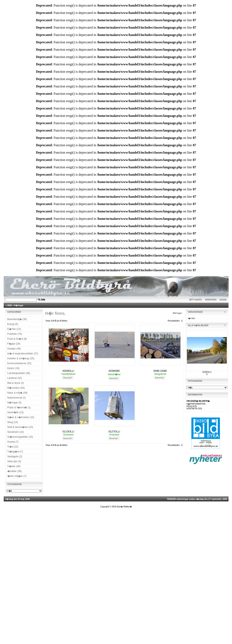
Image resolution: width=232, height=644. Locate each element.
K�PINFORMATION (196, 404)
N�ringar (19, 305)
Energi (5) (13, 324)
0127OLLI (114, 431)
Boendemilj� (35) (17, 319)
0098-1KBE (160, 371)
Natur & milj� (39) (17, 393)
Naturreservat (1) (17, 398)
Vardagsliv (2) (15, 456)
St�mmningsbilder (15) (20, 437)
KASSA (223, 300)
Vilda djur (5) (14, 461)
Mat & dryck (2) (16, 383)
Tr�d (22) (13, 447)
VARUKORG (211, 300)
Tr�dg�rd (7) (15, 452)
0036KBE (114, 371)
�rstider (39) (15, 471)
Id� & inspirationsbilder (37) (23, 354)
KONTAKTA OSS (194, 409)
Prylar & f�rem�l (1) (19, 407)
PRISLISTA (192, 406)
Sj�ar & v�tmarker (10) (21, 417)
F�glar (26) (14, 344)
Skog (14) (13, 422)
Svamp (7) (13, 442)
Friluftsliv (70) (15, 334)
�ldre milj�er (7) (17, 476)
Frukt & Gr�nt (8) (17, 339)
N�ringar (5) (14, 403)
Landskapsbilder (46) (19, 373)
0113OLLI (68, 431)
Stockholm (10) (16, 432)
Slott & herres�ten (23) (20, 427)
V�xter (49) (14, 466)
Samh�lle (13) (16, 412)
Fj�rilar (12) (14, 329)
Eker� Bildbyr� (124, 507)
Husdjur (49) (14, 349)
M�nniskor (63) (16, 388)
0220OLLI (207, 372)
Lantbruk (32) (15, 378)
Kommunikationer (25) (19, 363)
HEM (9, 305)
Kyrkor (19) (13, 368)
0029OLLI (68, 371)
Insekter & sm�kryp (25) (21, 358)
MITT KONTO (196, 300)
